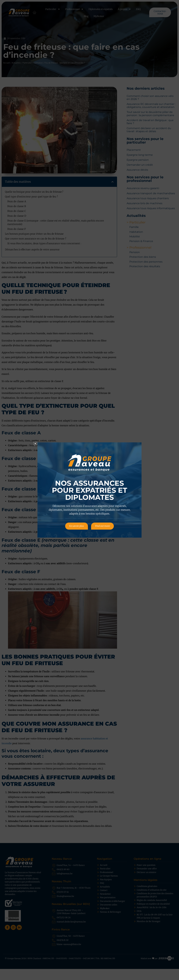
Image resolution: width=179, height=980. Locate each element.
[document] (89, 490)
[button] (35, 443)
